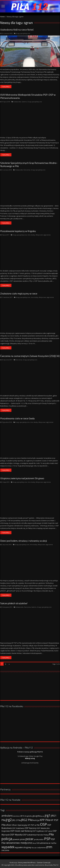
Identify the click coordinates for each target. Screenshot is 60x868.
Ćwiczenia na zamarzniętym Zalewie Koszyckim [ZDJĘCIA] (30, 356)
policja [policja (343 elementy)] (7, 839)
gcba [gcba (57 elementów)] (38, 816)
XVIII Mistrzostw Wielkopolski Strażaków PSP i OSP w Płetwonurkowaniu (28, 96)
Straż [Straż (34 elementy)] (34, 843)
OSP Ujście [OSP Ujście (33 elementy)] (48, 831)
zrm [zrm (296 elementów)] (49, 847)
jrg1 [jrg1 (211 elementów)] (48, 815)
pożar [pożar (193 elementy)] (29, 839)
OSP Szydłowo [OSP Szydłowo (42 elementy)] (38, 831)
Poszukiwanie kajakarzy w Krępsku (18, 231)
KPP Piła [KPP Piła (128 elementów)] (45, 820)
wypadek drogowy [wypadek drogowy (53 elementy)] (23, 847)
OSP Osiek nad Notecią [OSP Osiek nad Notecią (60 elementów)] (21, 831)
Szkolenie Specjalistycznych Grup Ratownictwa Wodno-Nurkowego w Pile (29, 164)
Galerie (24, 102)
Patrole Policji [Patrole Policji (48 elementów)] (42, 835)
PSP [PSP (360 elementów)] (47, 839)
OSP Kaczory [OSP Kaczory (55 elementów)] (30, 828)
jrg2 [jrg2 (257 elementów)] (9, 820)
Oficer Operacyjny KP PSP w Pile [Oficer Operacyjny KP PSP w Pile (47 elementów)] (26, 825)
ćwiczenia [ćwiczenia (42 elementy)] (5, 850)
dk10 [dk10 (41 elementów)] (22, 816)
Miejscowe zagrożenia (43, 235)
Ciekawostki (17, 102)
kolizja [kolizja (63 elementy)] (36, 820)
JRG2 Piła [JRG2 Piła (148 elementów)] (27, 820)
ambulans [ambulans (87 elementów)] (7, 816)
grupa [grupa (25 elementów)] (43, 816)
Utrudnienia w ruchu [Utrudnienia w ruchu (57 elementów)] (46, 843)
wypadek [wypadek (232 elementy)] (8, 847)
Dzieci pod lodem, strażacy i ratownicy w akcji (24, 541)
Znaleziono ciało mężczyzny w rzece (19, 294)
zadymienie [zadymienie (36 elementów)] (41, 848)
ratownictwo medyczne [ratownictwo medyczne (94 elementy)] (19, 843)
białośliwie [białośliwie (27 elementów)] (16, 816)
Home (2, 17)
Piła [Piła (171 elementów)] (51, 834)
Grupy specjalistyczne (23, 33)
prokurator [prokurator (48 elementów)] (39, 839)
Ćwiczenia (27, 170)
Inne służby (31, 235)
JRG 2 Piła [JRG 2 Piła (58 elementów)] (16, 820)
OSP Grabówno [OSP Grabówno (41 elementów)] (18, 828)
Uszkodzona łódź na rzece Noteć (17, 30)
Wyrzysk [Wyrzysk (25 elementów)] (34, 848)
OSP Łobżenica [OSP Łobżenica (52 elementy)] (29, 835)
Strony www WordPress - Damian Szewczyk (34, 863)
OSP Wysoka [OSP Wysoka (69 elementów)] (16, 835)
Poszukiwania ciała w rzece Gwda (17, 418)
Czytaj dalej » (6, 87)
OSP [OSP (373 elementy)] (43, 824)
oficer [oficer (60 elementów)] (9, 825)
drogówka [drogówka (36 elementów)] (28, 816)
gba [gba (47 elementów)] (34, 816)
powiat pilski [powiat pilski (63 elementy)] (19, 839)
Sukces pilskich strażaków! (14, 603)
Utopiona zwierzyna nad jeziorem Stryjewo (22, 478)
